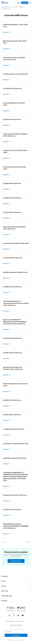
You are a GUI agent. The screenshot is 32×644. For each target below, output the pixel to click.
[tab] (16, 576)
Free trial (25, 3)
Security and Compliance (16, 625)
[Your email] (16, 631)
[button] (30, 3)
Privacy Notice (20, 621)
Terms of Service (10, 621)
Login (19, 3)
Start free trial (16, 561)
